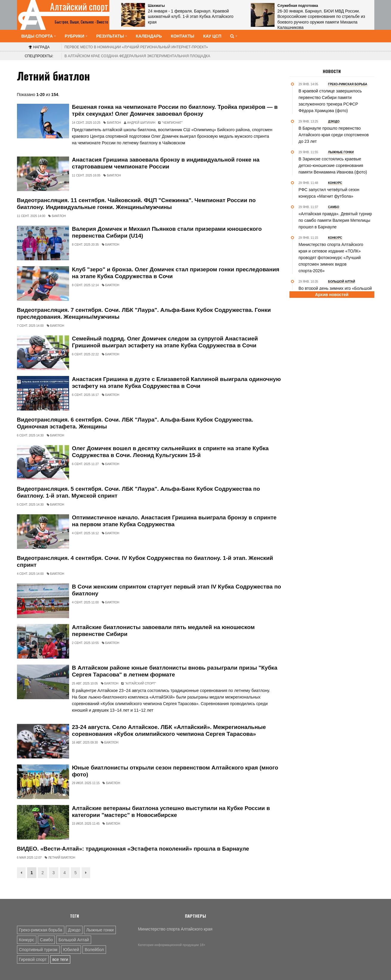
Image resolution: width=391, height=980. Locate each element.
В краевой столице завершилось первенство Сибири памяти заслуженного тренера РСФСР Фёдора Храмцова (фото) (330, 101)
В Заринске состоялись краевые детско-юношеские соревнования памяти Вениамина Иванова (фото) (333, 165)
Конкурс (27, 940)
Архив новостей (332, 295)
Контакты (183, 36)
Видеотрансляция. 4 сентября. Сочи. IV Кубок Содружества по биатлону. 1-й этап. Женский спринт (145, 561)
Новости (332, 71)
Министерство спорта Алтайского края (175, 929)
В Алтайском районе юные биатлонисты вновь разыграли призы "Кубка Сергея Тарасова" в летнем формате (175, 671)
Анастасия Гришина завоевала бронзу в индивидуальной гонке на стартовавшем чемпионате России (166, 163)
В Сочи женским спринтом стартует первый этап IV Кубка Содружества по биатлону (177, 590)
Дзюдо (74, 930)
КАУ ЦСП (212, 36)
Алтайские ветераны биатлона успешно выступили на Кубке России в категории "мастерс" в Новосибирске (171, 812)
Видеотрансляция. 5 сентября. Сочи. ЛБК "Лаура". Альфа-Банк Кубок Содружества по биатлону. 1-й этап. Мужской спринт (139, 492)
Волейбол (94, 950)
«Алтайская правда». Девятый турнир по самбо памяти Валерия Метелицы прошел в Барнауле (335, 220)
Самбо (46, 940)
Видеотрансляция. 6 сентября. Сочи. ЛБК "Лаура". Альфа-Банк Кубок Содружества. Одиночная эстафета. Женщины (135, 423)
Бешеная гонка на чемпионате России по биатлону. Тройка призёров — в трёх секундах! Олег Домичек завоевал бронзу (175, 110)
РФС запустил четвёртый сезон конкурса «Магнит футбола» (329, 193)
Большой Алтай (74, 940)
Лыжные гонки (100, 930)
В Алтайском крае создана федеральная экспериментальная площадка (137, 56)
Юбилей (71, 950)
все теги (60, 959)
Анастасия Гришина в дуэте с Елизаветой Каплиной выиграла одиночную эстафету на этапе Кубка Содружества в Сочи (177, 383)
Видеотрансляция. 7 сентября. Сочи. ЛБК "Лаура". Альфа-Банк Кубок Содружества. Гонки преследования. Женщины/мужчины (144, 313)
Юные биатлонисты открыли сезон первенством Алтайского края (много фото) (175, 771)
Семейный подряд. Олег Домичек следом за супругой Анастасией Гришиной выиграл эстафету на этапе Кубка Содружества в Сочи (165, 342)
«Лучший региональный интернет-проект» (136, 47)
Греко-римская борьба (41, 930)
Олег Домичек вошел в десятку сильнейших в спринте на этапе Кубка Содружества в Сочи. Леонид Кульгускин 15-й (170, 452)
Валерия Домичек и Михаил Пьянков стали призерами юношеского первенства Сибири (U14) (167, 232)
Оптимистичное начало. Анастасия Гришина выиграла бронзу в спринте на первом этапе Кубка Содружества (174, 521)
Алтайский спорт (79, 7)
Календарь (149, 36)
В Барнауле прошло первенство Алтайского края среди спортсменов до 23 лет (334, 135)
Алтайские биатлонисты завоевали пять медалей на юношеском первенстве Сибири (163, 631)
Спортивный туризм (38, 950)
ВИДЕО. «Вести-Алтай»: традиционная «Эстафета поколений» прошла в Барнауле (133, 849)
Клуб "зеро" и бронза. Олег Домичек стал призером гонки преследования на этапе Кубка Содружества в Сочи (176, 273)
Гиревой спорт (33, 959)
